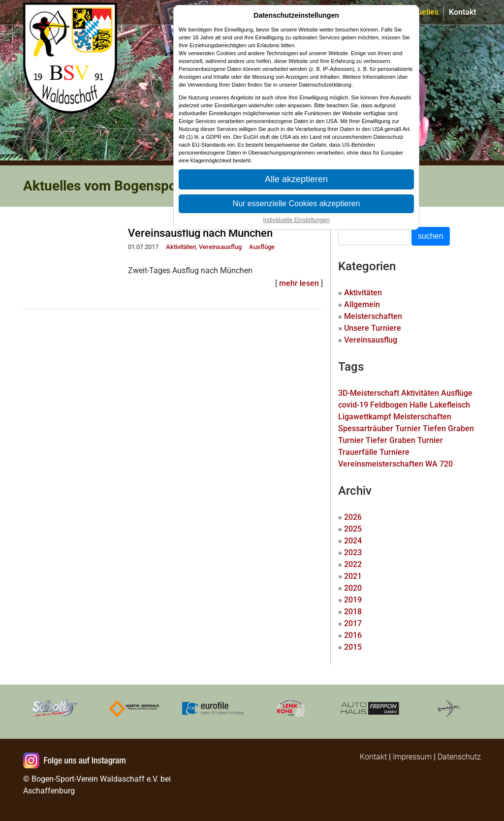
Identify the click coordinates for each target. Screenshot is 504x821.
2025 (353, 529)
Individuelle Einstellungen (296, 220)
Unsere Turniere (373, 328)
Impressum (412, 757)
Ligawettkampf (365, 417)
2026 (353, 517)
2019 (353, 600)
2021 (353, 576)
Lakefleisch (450, 405)
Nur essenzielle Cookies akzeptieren (297, 204)
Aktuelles (422, 12)
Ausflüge (262, 247)
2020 (353, 588)
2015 (353, 647)
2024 (353, 541)
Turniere (394, 452)
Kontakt (462, 12)
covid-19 (353, 405)
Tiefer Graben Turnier (404, 440)
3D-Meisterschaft (369, 393)
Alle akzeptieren (296, 179)
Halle (419, 405)
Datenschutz (459, 757)
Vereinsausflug (220, 247)
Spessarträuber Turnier (379, 428)
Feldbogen (389, 405)
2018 (353, 612)
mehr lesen (299, 283)
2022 (353, 564)
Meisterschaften (373, 316)
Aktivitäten (181, 247)
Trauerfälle (358, 452)
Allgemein (362, 304)
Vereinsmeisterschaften (381, 464)
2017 (353, 623)
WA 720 (439, 464)
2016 (353, 635)
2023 (353, 553)
